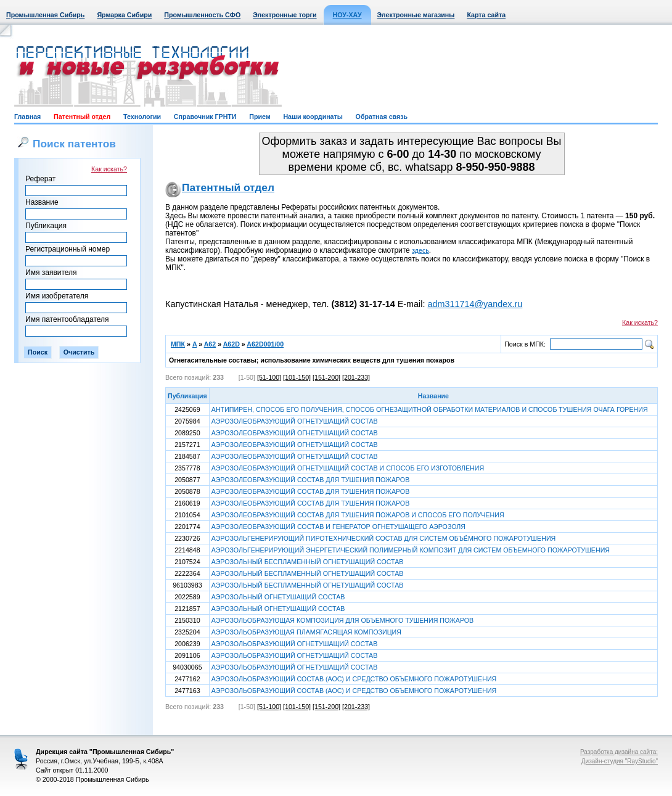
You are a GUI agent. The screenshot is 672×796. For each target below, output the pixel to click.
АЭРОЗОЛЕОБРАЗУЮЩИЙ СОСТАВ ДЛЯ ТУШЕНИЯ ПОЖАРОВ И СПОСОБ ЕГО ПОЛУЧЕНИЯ (358, 515)
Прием (260, 117)
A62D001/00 (265, 344)
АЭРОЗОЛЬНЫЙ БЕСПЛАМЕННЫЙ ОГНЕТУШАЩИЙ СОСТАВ (308, 562)
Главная (27, 117)
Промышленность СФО (202, 15)
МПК (178, 344)
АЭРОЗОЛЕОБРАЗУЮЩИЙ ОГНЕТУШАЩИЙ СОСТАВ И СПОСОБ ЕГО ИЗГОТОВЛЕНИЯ (348, 468)
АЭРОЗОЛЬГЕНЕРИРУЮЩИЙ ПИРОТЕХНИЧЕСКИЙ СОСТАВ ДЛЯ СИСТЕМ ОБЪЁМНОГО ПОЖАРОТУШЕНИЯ (383, 538)
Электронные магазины (416, 15)
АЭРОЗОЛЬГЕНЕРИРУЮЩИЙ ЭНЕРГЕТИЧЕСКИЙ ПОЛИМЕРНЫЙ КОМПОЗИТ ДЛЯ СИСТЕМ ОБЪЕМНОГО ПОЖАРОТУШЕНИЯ (411, 550)
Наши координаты (313, 117)
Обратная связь (382, 117)
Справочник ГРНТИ (205, 117)
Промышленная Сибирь (45, 15)
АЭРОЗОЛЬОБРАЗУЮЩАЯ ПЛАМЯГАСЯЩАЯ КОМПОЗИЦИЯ (306, 632)
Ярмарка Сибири (124, 15)
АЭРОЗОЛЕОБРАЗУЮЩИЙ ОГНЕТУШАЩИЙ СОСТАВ (295, 421)
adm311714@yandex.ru (475, 304)
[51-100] (269, 377)
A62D (232, 344)
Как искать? (109, 169)
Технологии (142, 117)
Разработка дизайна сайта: (619, 752)
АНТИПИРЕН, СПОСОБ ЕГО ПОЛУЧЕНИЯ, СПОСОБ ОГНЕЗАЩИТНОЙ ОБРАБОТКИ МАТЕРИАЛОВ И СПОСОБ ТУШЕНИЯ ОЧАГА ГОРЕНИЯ (430, 409)
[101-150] (297, 377)
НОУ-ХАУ (347, 15)
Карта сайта (486, 15)
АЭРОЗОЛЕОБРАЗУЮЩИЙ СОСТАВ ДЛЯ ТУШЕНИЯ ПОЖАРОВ (310, 480)
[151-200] (326, 377)
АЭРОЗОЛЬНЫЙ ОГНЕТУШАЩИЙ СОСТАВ (278, 597)
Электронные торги (285, 15)
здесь (420, 250)
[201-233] (356, 377)
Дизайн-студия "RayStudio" (620, 761)
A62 (210, 344)
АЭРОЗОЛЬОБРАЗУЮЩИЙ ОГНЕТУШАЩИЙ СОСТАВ (294, 644)
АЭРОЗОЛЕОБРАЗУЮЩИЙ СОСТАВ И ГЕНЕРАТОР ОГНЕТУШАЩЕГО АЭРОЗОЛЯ (338, 527)
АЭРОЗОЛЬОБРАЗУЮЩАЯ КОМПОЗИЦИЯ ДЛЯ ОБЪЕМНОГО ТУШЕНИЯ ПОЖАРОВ (342, 620)
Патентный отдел (82, 117)
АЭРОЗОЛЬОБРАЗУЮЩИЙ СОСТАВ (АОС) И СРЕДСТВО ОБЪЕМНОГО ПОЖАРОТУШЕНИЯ (354, 679)
